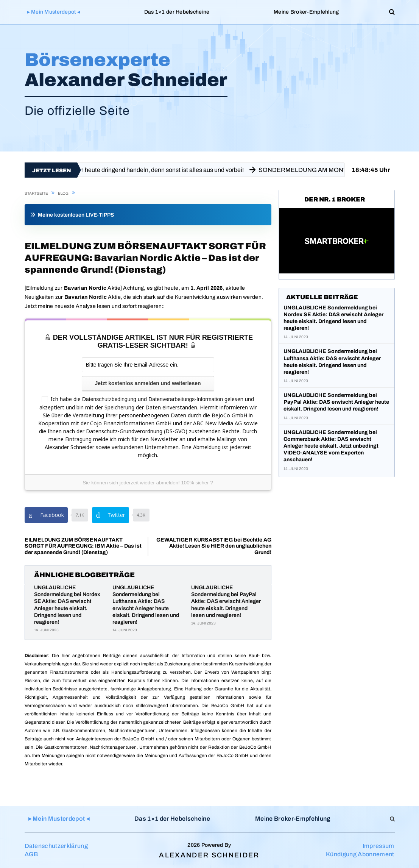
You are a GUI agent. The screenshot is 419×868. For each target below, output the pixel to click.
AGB (31, 854)
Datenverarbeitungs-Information (186, 399)
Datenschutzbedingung (109, 399)
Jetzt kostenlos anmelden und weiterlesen (148, 383)
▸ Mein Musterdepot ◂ (54, 12)
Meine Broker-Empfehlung (306, 12)
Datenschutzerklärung (56, 846)
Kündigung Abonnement (360, 854)
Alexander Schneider (209, 855)
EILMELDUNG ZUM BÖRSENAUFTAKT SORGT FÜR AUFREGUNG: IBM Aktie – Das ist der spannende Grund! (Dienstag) (83, 546)
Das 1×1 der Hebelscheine (177, 12)
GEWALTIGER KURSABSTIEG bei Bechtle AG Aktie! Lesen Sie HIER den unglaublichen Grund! (214, 546)
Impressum (379, 846)
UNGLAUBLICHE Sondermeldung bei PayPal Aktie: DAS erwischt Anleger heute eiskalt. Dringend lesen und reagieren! (226, 601)
